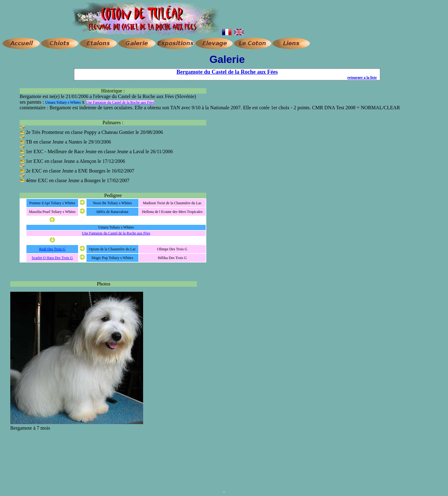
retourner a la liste (362, 78)
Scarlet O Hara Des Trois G (52, 258)
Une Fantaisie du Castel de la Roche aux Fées (120, 102)
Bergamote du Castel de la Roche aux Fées (227, 72)
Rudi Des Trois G (52, 249)
